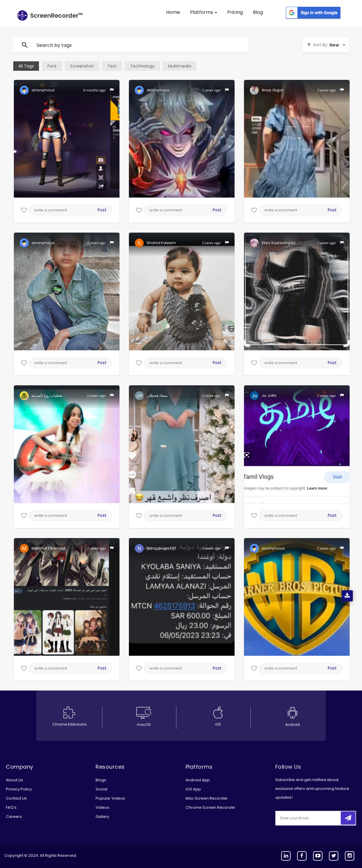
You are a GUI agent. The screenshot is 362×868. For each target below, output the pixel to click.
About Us (14, 780)
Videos (102, 807)
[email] (315, 818)
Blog (258, 12)
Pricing (235, 12)
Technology (142, 66)
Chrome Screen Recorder (211, 807)
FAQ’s (11, 807)
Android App (198, 780)
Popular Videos (110, 798)
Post (102, 210)
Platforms (204, 12)
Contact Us (16, 798)
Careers (14, 817)
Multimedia (180, 66)
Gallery (102, 817)
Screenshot (82, 66)
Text (112, 66)
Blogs (101, 780)
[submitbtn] (348, 818)
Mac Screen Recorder (207, 798)
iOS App (193, 789)
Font (52, 66)
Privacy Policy (19, 789)
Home (173, 12)
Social (101, 789)
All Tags (26, 66)
